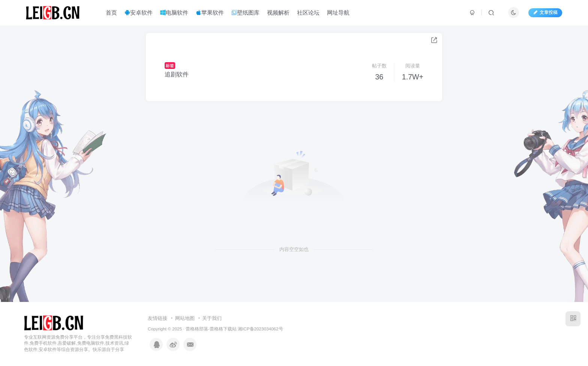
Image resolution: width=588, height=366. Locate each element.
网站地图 (185, 318)
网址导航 (338, 13)
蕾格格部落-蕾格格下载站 (211, 329)
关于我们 (212, 318)
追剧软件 (177, 74)
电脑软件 (174, 13)
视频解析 (278, 13)
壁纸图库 (245, 13)
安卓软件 (139, 13)
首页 (111, 13)
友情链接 (157, 318)
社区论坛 (308, 13)
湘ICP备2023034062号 (260, 329)
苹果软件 (210, 13)
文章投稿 (545, 12)
